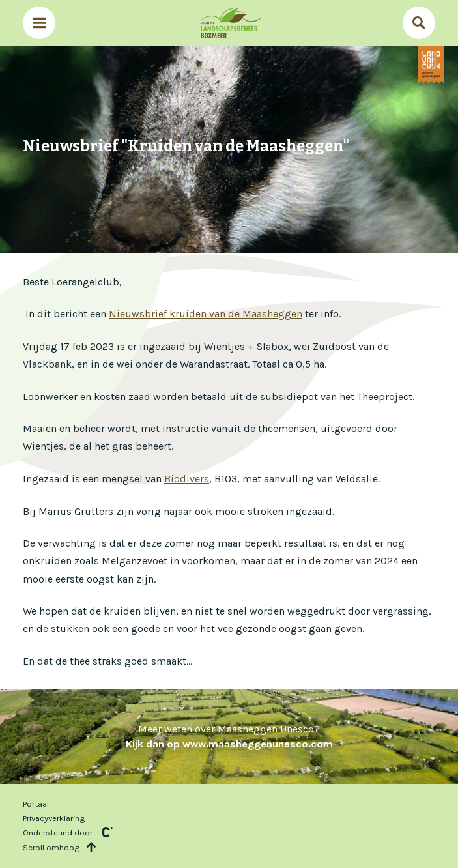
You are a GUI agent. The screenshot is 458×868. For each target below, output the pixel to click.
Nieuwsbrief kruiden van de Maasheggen (206, 314)
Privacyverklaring (54, 818)
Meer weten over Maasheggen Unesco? (229, 736)
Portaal (36, 804)
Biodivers (187, 479)
